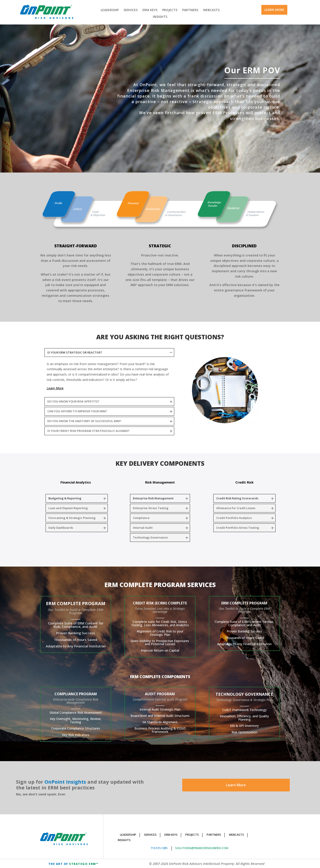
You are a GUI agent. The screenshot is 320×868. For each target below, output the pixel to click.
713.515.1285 (159, 848)
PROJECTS (170, 10)
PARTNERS (190, 10)
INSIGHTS (160, 17)
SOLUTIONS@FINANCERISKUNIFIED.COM (202, 848)
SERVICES (131, 10)
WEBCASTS (211, 10)
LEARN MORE (274, 10)
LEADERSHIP (110, 10)
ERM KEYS (150, 10)
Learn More (236, 785)
